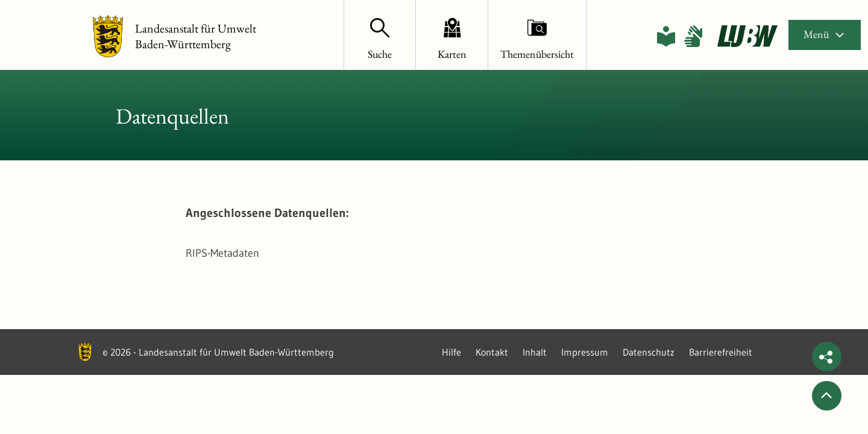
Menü (825, 34)
